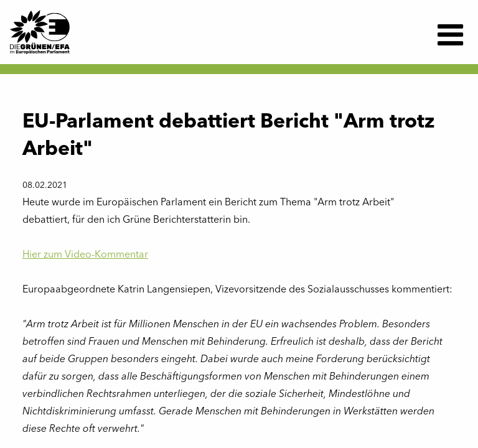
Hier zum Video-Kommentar (85, 255)
